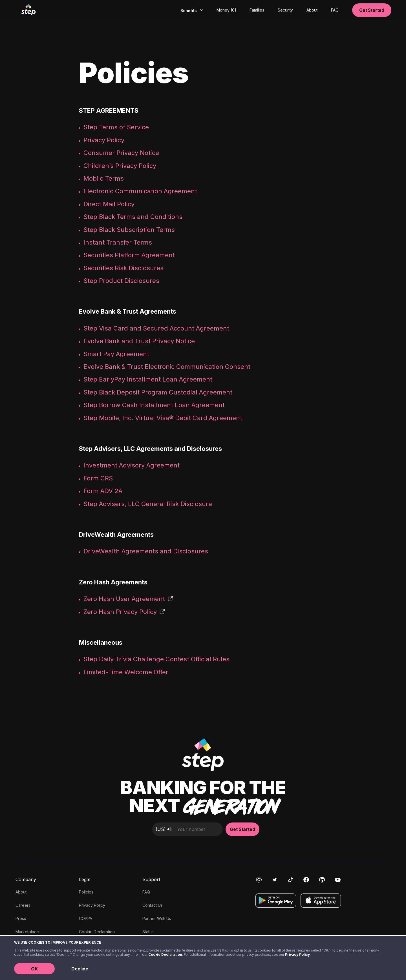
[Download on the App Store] (321, 901)
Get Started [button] (372, 10)
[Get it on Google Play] (276, 901)
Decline (80, 969)
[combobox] (191, 10)
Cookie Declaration (165, 954)
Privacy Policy (297, 954)
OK (34, 969)
